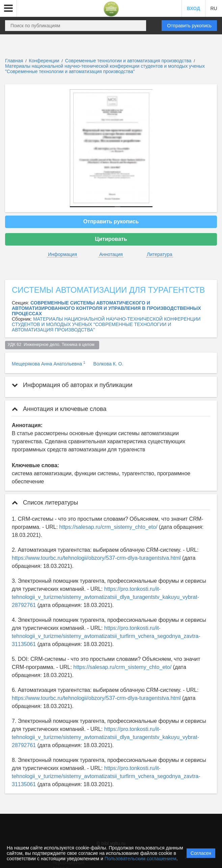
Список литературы (45, 503)
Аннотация (111, 254)
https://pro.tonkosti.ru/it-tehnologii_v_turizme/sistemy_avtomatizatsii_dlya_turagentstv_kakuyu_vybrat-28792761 (105, 597)
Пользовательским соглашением (141, 859)
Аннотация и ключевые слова (59, 409)
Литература (159, 254)
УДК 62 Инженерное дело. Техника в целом (52, 345)
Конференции (44, 61)
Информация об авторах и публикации (72, 385)
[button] (8, 8)
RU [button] (214, 8)
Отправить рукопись (189, 26)
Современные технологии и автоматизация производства (129, 61)
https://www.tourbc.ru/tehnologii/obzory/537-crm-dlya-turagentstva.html (96, 558)
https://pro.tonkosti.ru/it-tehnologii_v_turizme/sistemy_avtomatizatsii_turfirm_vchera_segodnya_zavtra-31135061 (106, 636)
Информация (62, 254)
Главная (14, 61)
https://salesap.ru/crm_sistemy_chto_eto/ (108, 527)
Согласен (201, 853)
